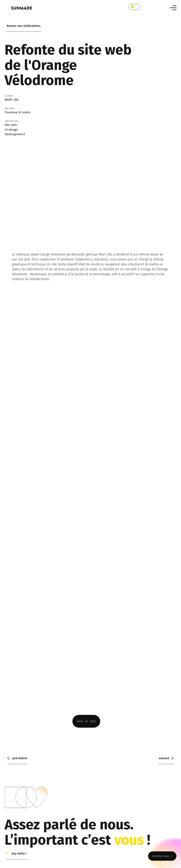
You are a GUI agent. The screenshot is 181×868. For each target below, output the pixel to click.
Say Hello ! (18, 853)
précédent (17, 758)
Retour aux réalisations (24, 26)
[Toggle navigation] (173, 8)
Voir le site (86, 721)
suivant (166, 758)
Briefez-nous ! (162, 856)
